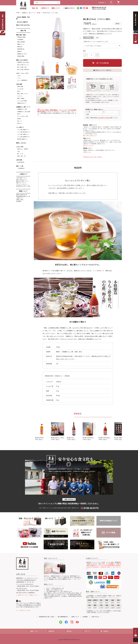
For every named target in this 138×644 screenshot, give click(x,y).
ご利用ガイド (45, 8)
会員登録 (101, 3)
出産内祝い (69, 631)
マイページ (111, 4)
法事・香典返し (104, 631)
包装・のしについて (88, 145)
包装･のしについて (21, 183)
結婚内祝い (51, 631)
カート (118, 4)
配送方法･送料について (22, 181)
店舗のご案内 (20, 200)
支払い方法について (21, 179)
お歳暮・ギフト (34, 631)
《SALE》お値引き (22, 22)
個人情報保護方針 (63, 617)
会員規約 (85, 617)
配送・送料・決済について (90, 135)
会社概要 (19, 201)
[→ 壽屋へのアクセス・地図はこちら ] (27, 595)
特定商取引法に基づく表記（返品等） (93, 157)
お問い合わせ (95, 617)
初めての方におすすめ (23, 25)
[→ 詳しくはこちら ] (113, 597)
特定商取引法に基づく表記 (23, 186)
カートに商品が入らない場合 (23, 610)
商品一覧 (35, 8)
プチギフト (87, 631)
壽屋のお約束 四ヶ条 (22, 195)
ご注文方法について (21, 178)
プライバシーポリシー (22, 184)
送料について (75, 617)
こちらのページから (104, 118)
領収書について (87, 152)
